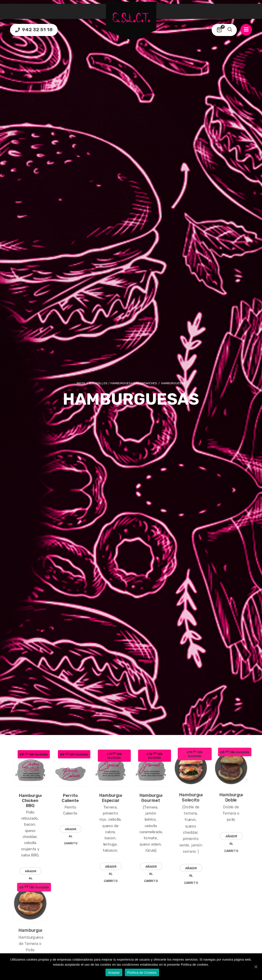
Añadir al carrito (83, 833)
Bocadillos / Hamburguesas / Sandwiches (123, 377)
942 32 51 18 (37, 30)
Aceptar (114, 973)
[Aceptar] (256, 967)
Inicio (81, 377)
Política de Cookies (142, 973)
